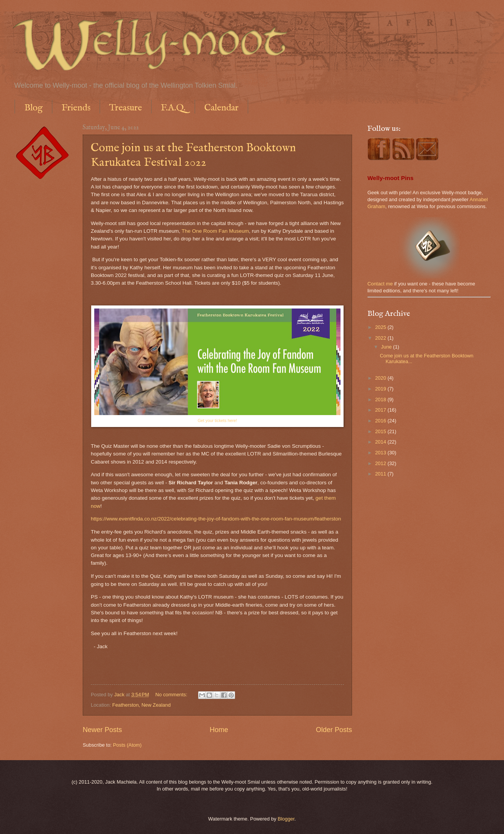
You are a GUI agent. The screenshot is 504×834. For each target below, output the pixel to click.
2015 (381, 431)
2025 (381, 327)
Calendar (221, 108)
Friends (76, 108)
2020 (381, 378)
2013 (381, 453)
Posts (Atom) (127, 745)
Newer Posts (102, 730)
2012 (381, 463)
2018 (381, 399)
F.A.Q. (173, 108)
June (387, 347)
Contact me (380, 284)
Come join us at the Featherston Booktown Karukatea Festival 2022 (193, 155)
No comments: (172, 695)
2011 (381, 474)
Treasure (126, 108)
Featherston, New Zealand (142, 705)
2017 (381, 410)
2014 (381, 442)
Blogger (286, 819)
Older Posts (334, 730)
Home (219, 730)
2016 (381, 421)
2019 (381, 389)
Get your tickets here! (218, 420)
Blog (33, 108)
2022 (381, 338)
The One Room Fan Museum (215, 231)
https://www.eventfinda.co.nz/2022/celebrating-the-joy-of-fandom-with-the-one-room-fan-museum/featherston (216, 519)
